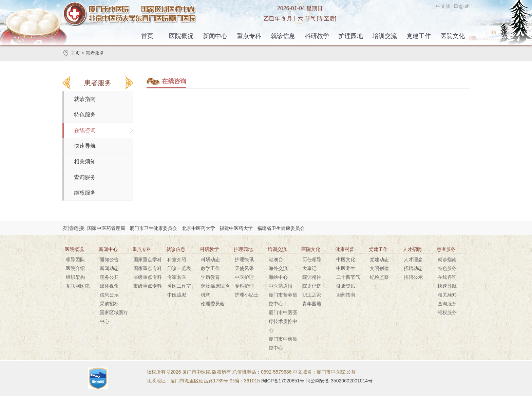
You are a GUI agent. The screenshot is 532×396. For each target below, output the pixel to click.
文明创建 (379, 268)
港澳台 (276, 259)
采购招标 (109, 304)
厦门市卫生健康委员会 (153, 228)
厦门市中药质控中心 (283, 343)
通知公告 (109, 259)
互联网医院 (78, 286)
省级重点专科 (148, 277)
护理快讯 (244, 259)
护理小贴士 (247, 295)
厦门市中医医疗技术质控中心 (283, 321)
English (462, 6)
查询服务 (85, 177)
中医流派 (177, 295)
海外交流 (278, 268)
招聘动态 (413, 268)
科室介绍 (177, 259)
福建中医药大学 (236, 228)
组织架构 (75, 277)
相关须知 (85, 161)
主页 (75, 53)
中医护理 (244, 277)
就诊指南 (85, 99)
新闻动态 (109, 268)
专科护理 (244, 286)
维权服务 (85, 193)
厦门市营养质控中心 (283, 299)
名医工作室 (179, 286)
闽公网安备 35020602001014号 (339, 381)
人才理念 (413, 259)
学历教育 (210, 277)
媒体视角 (109, 286)
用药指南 (346, 295)
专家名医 (177, 277)
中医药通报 (281, 286)
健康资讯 (346, 286)
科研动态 (210, 259)
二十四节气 (348, 277)
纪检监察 (379, 277)
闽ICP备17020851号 (283, 381)
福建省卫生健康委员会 (281, 228)
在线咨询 (85, 130)
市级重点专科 (148, 286)
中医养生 (346, 268)
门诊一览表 (179, 268)
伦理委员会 (213, 304)
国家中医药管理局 (106, 228)
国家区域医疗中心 (114, 317)
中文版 (443, 6)
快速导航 (85, 146)
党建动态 (379, 259)
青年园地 (312, 304)
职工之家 (312, 295)
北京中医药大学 (198, 228)
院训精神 (312, 277)
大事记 (309, 268)
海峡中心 (278, 277)
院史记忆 (312, 286)
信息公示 (109, 295)
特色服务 (85, 115)
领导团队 (75, 259)
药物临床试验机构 (215, 290)
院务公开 (109, 277)
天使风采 (244, 268)
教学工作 (210, 268)
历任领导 (312, 259)
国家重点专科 (148, 268)
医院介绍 (75, 268)
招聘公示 (413, 277)
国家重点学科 (148, 259)
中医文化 (346, 259)
